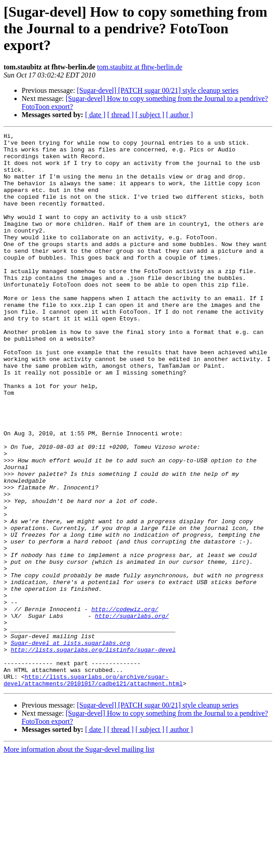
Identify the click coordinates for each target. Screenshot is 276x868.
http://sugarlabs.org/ (132, 713)
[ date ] (95, 115)
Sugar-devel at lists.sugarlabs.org (70, 745)
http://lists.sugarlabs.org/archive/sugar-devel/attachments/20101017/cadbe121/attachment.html (93, 790)
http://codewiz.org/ (125, 705)
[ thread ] (120, 115)
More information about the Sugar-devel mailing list (79, 860)
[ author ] (180, 115)
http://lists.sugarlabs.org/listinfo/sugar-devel (93, 754)
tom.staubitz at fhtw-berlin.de (140, 67)
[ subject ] (150, 115)
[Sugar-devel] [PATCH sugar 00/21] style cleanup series (158, 90)
